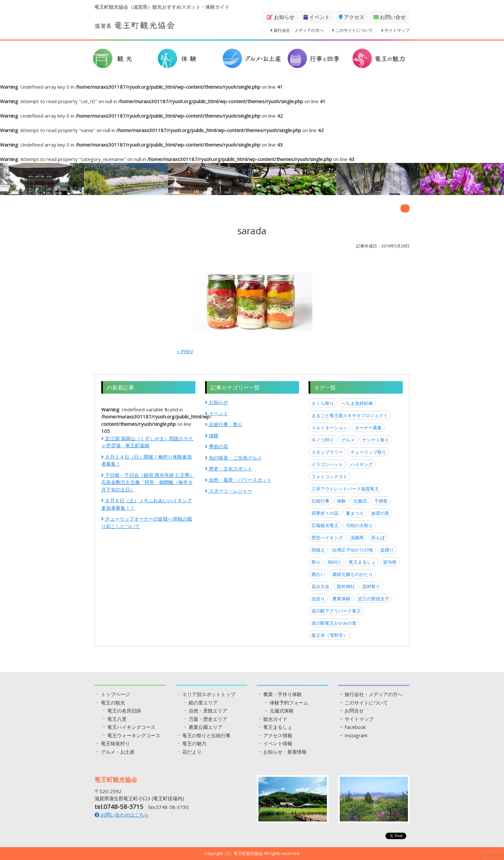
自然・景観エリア (208, 711)
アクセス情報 (278, 735)
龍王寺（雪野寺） (329, 635)
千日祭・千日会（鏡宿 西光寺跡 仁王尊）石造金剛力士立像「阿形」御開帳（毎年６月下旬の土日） (148, 482)
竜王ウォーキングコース (134, 735)
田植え (318, 550)
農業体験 (341, 599)
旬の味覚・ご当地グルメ (234, 458)
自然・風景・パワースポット (238, 480)
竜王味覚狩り (115, 743)
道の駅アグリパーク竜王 (336, 611)
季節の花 (217, 446)
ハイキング (362, 464)
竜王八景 (117, 719)
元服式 (360, 501)
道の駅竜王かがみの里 (334, 623)
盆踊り (387, 550)
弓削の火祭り (359, 525)
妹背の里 (380, 513)
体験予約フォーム (289, 703)
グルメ (348, 440)
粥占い (318, 574)
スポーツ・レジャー (229, 491)
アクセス (352, 17)
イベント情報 (278, 743)
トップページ (115, 694)
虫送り (318, 599)
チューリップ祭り (368, 452)
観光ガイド (275, 719)
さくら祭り (323, 403)
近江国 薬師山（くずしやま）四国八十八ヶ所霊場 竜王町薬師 (147, 442)
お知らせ (281, 17)
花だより (192, 752)
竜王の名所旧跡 (124, 711)
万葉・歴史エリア (208, 719)
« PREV (185, 351)
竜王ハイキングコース (131, 727)
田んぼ (378, 537)
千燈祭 (381, 501)
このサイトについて (352, 30)
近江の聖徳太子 (373, 599)
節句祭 (390, 562)
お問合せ (354, 711)
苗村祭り (371, 586)
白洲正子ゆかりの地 (353, 550)
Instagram (356, 735)
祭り (316, 562)
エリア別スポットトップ (209, 694)
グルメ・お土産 (118, 752)
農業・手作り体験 (283, 694)
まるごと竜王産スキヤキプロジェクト (350, 415)
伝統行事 (320, 501)
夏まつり (355, 513)
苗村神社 (346, 586)
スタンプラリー (327, 452)
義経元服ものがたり (353, 574)
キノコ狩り (323, 440)
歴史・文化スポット (229, 469)
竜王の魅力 (194, 743)
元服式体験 (282, 711)
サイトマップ (395, 30)
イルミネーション (329, 428)
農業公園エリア (206, 727)
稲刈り (335, 562)
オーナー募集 (368, 428)
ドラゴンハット (327, 464)
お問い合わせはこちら (122, 815)
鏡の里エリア (203, 703)
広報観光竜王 (325, 525)
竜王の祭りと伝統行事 (206, 735)
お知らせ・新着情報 (285, 752)
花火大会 (320, 586)
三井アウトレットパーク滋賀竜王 (345, 489)
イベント (317, 17)
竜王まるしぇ (362, 562)
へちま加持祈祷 (357, 403)
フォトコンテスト (329, 476)
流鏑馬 (357, 537)
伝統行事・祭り (224, 424)
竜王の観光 (113, 703)
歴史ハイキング (327, 537)
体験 (212, 435)
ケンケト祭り (376, 440)
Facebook (355, 727)
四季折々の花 (325, 513)
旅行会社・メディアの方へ (297, 30)
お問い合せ (390, 17)
